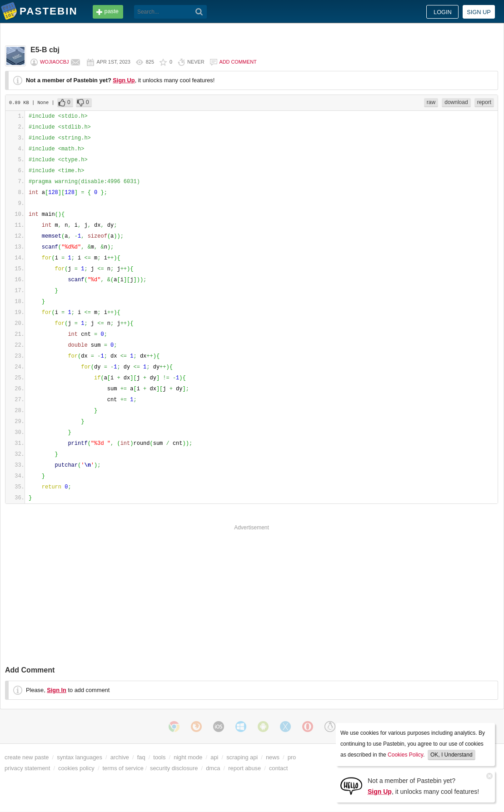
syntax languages (80, 757)
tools (159, 757)
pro (292, 757)
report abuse (245, 768)
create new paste (27, 757)
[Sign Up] (351, 785)
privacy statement (27, 768)
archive (120, 757)
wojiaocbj (54, 62)
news (273, 757)
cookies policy (76, 768)
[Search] (199, 12)
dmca (213, 768)
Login (443, 12)
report (484, 102)
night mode (188, 757)
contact (278, 768)
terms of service (123, 768)
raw (431, 102)
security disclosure (174, 768)
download (456, 102)
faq (141, 757)
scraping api (242, 757)
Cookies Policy (405, 755)
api (214, 757)
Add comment (238, 62)
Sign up (479, 12)
